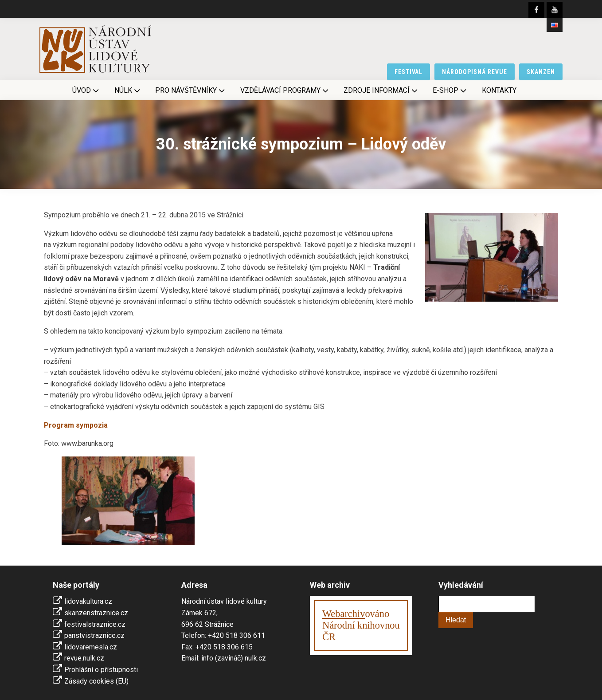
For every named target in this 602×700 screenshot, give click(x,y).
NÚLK (128, 90)
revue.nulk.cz (84, 658)
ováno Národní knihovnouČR (361, 625)
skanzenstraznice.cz (96, 613)
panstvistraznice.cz (94, 635)
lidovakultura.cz (88, 601)
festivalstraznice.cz (95, 624)
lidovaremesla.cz (91, 647)
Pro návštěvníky (191, 90)
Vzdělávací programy (285, 90)
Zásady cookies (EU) (96, 681)
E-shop (450, 90)
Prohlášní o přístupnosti (101, 670)
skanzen (541, 72)
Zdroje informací (381, 90)
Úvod (86, 90)
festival (409, 72)
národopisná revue (475, 72)
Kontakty (499, 90)
